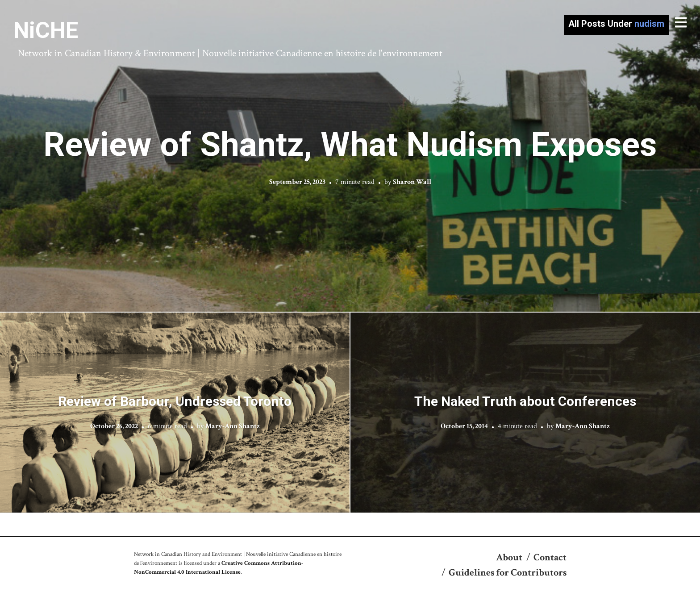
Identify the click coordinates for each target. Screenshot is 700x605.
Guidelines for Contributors (508, 573)
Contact (550, 557)
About (509, 557)
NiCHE (46, 30)
